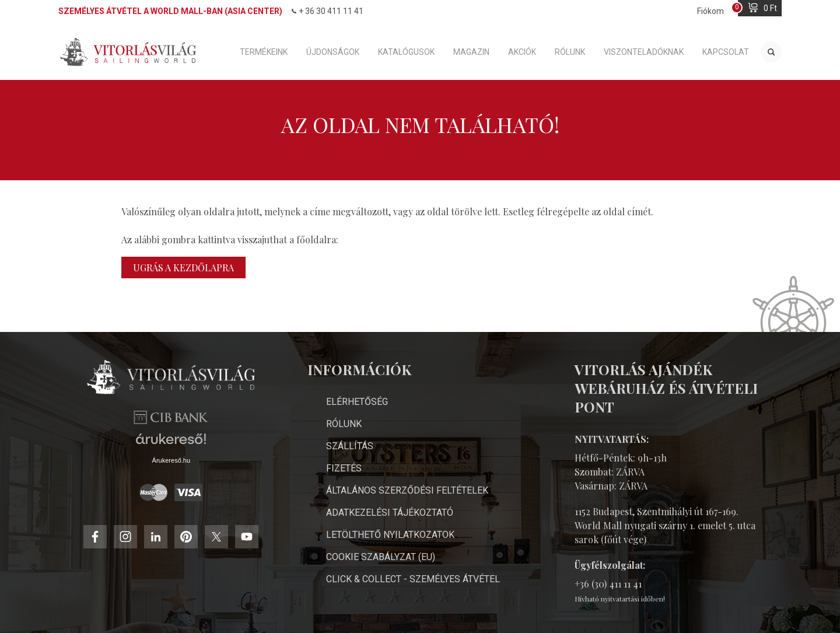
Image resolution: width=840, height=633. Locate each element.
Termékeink (264, 52)
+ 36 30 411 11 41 (328, 11)
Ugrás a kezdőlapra (183, 267)
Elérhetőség (357, 402)
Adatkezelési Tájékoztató (390, 513)
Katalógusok (406, 52)
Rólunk (570, 52)
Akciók (522, 52)
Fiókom (710, 11)
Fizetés (344, 468)
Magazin (471, 52)
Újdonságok (333, 52)
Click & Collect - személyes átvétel (413, 579)
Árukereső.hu (171, 460)
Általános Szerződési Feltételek (407, 490)
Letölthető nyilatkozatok (390, 535)
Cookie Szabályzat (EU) (381, 557)
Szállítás (350, 446)
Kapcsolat (726, 52)
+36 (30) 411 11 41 (608, 584)
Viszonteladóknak (644, 52)
